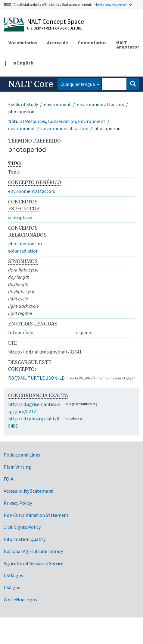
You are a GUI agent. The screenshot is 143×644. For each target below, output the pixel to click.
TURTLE (36, 378)
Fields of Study (23, 104)
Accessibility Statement (28, 491)
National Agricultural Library (33, 551)
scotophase (20, 217)
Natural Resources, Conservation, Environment (57, 121)
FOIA (9, 479)
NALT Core (31, 84)
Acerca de (58, 42)
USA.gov (12, 587)
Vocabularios (23, 42)
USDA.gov (13, 575)
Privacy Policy (18, 503)
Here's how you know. (111, 4)
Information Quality (25, 539)
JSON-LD (55, 378)
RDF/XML (17, 378)
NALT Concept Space (56, 21)
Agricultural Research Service (34, 563)
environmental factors (101, 104)
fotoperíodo (21, 332)
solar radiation (23, 251)
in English (23, 63)
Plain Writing (17, 467)
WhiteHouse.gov (20, 599)
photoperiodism (25, 243)
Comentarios (92, 42)
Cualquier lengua (78, 84)
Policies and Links (22, 455)
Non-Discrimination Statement (36, 515)
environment (58, 104)
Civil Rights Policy (22, 527)
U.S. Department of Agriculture (54, 28)
